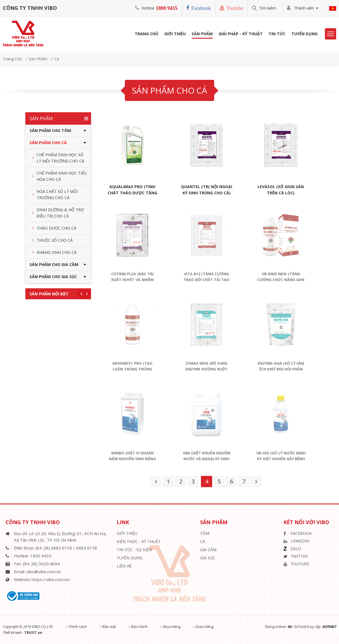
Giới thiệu (127, 533)
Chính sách (78, 627)
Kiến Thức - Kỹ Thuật (139, 541)
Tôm (205, 533)
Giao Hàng (206, 627)
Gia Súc (208, 558)
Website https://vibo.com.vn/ (42, 579)
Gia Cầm (208, 550)
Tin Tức (277, 34)
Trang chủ (12, 59)
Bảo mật (110, 627)
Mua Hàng (173, 627)
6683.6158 (87, 548)
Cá (56, 59)
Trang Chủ (147, 34)
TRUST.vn (33, 632)
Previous (81, 294)
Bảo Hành (140, 627)
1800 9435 (167, 8)
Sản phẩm (202, 34)
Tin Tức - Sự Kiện (134, 550)
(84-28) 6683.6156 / (56, 548)
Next (87, 294)
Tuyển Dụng (304, 34)
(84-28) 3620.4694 (41, 564)
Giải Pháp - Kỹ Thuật (241, 34)
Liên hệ (124, 566)
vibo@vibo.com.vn (44, 572)
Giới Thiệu (175, 34)
